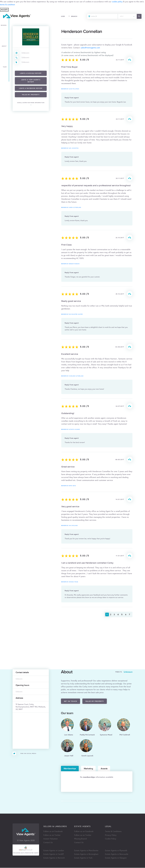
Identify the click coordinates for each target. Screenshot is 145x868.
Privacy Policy (111, 835)
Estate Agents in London (54, 851)
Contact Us (48, 843)
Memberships (70, 769)
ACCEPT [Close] (4, 10)
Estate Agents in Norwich (54, 858)
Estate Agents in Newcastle (117, 854)
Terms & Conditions (113, 832)
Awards (104, 769)
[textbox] (127, 16)
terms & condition (7, 5)
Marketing (88, 769)
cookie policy (117, 2)
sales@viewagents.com (90, 48)
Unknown (25, 53)
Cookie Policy (111, 839)
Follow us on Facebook (53, 832)
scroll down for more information (31, 103)
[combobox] (127, 17)
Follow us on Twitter (52, 835)
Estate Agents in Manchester (86, 851)
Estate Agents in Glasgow (116, 858)
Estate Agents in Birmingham (86, 854)
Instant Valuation (51, 839)
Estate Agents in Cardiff (54, 854)
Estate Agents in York (83, 858)
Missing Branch (81, 839)
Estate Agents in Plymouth (116, 851)
